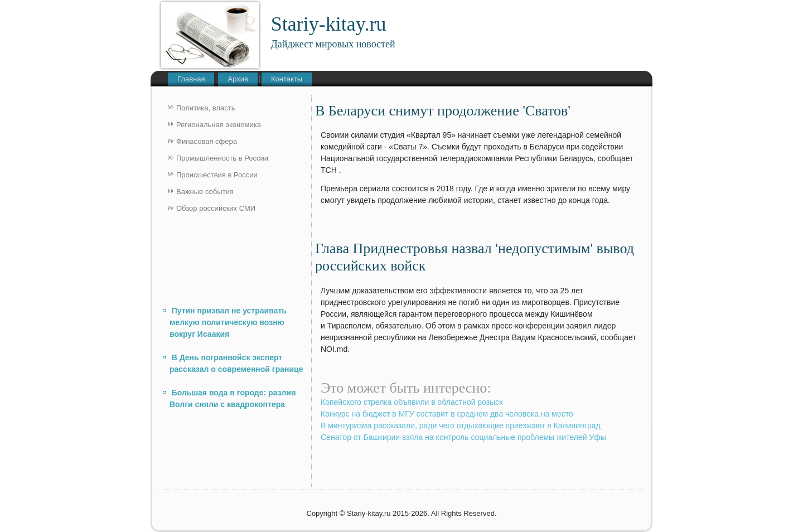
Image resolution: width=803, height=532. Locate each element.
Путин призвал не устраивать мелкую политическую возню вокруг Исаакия (228, 322)
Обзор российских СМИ (216, 208)
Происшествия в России (217, 175)
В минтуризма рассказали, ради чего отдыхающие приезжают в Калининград (461, 425)
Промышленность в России (222, 158)
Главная (191, 79)
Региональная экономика (219, 125)
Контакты (287, 79)
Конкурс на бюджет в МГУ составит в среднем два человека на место (447, 414)
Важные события (205, 192)
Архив (238, 79)
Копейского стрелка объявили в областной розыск (412, 402)
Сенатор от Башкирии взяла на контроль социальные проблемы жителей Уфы (463, 437)
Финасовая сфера (207, 141)
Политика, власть (205, 108)
